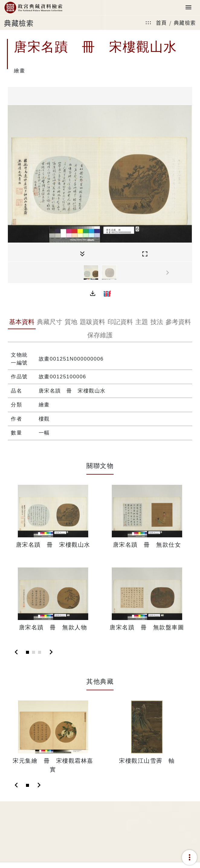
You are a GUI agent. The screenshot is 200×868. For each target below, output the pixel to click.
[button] (93, 294)
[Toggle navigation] (189, 8)
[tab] (22, 323)
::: (148, 22)
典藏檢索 (185, 22)
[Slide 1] (27, 652)
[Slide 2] (34, 652)
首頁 (161, 22)
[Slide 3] (40, 652)
